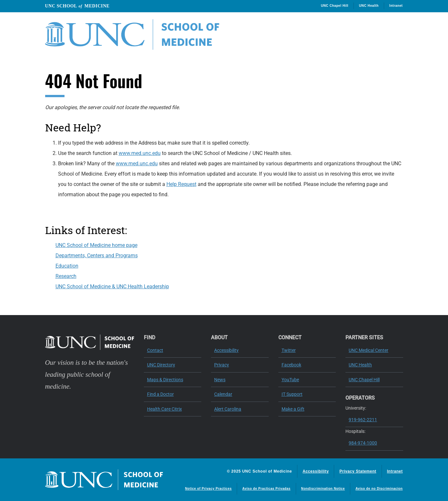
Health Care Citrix (164, 409)
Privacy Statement (358, 471)
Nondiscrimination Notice (323, 489)
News (220, 380)
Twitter (289, 350)
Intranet (396, 6)
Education (67, 266)
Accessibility (226, 350)
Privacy (222, 365)
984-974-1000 (363, 443)
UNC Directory (161, 365)
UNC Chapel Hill (335, 6)
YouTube (290, 380)
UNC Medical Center (368, 350)
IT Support (292, 394)
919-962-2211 (363, 420)
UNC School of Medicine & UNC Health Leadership (112, 286)
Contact (155, 350)
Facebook (291, 365)
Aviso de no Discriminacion (379, 489)
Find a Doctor (160, 394)
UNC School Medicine (77, 6)
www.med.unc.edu (140, 153)
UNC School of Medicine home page (96, 245)
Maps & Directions (165, 380)
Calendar (223, 394)
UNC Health (369, 6)
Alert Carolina (228, 409)
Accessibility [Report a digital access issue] (316, 471)
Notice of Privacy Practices (209, 489)
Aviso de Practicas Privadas (266, 489)
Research (66, 276)
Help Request (181, 184)
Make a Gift (293, 409)
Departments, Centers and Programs (97, 256)
